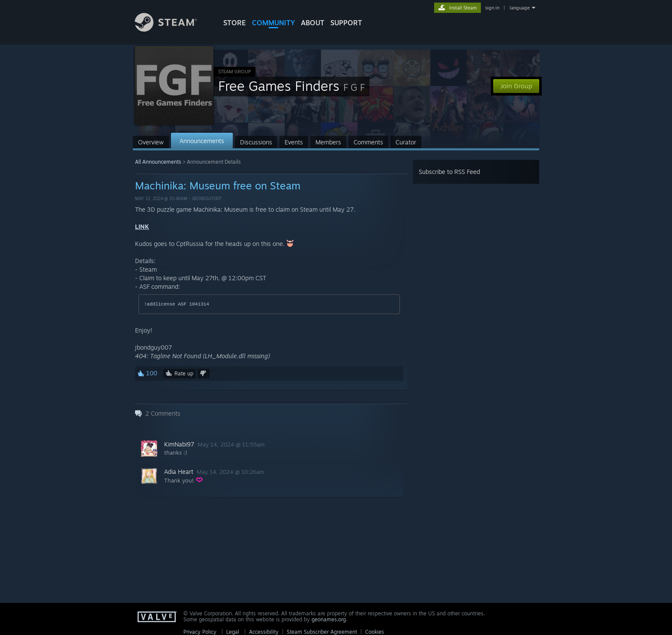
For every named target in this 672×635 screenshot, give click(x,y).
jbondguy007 (207, 198)
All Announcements (158, 162)
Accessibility (264, 632)
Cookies (375, 632)
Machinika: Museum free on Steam (218, 186)
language (520, 8)
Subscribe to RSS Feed (449, 172)
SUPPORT (346, 23)
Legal (233, 632)
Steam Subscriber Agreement (322, 632)
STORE (235, 23)
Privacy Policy (200, 632)
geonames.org (329, 619)
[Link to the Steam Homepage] (172, 29)
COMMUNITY (273, 23)
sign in (492, 8)
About (313, 23)
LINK (142, 226)
